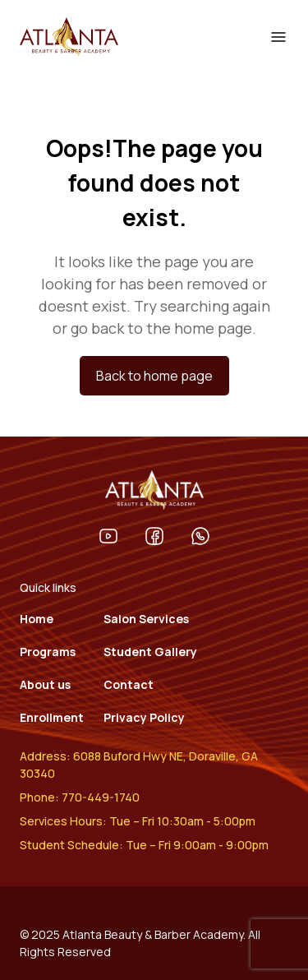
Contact (129, 684)
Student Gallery (150, 652)
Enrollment (52, 717)
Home (37, 619)
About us (45, 684)
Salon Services (146, 619)
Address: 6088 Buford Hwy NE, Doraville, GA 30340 (139, 765)
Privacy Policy (144, 717)
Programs (48, 652)
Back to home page (154, 376)
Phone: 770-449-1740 (80, 797)
